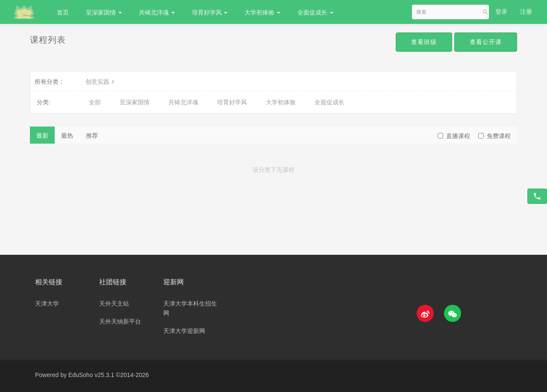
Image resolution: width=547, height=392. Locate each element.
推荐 (92, 136)
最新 (42, 136)
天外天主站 (114, 304)
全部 (95, 102)
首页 (63, 12)
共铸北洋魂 (157, 12)
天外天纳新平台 (120, 321)
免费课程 (494, 136)
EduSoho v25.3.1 (91, 375)
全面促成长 (315, 12)
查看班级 (424, 42)
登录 (501, 12)
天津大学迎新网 (184, 331)
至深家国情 (104, 12)
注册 (526, 12)
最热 (67, 136)
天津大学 (47, 304)
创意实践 (101, 82)
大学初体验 (262, 12)
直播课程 (454, 136)
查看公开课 (486, 42)
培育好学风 (210, 12)
